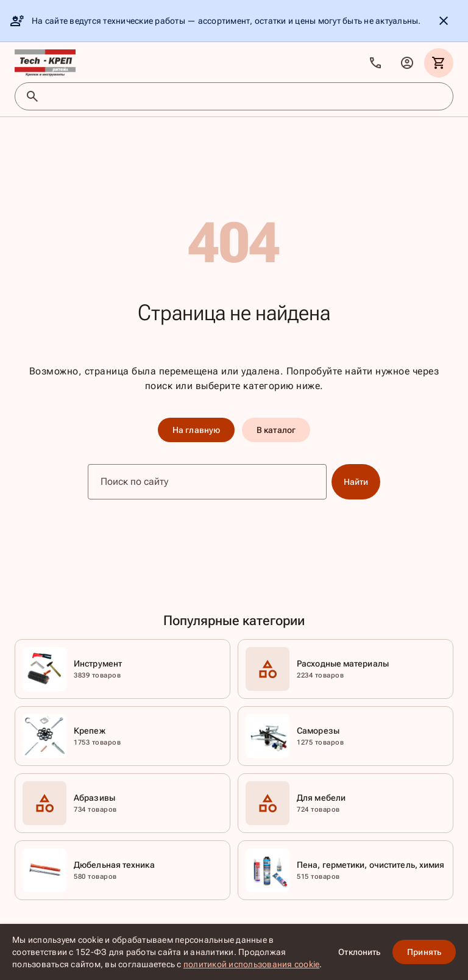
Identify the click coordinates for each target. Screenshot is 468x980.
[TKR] (45, 63)
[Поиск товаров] (245, 96)
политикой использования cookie (252, 964)
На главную (196, 430)
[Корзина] (439, 63)
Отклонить (359, 952)
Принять (424, 952)
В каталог (276, 430)
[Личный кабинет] (407, 63)
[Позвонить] (375, 63)
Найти (356, 482)
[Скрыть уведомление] (444, 21)
